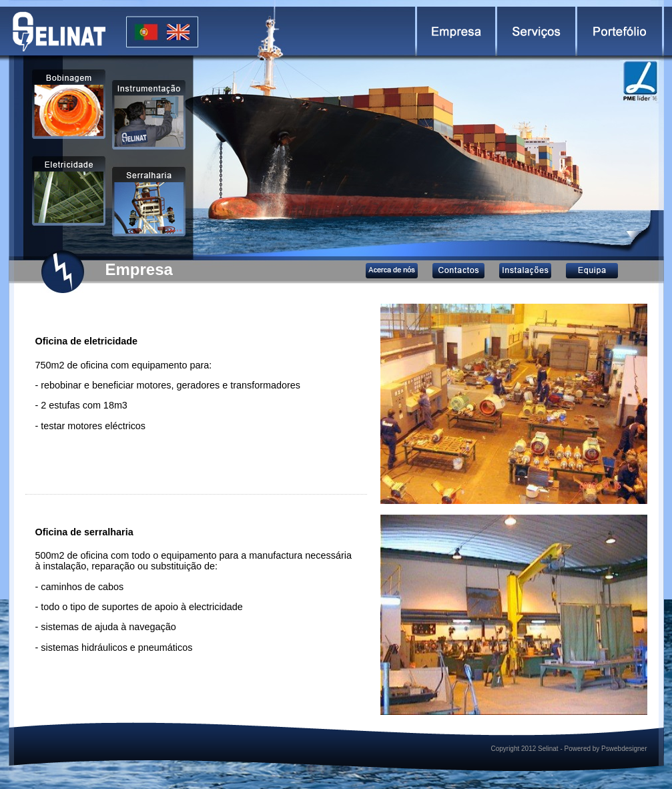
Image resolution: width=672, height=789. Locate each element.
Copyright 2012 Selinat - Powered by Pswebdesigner (569, 749)
